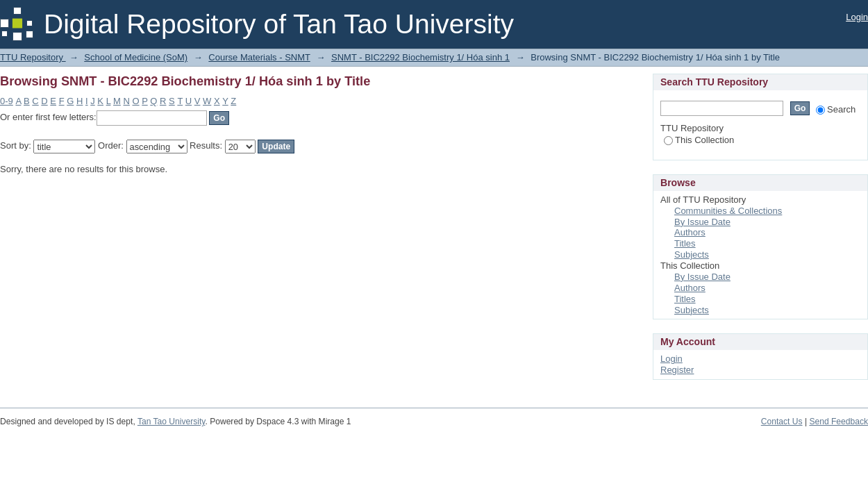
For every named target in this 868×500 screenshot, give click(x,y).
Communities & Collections (728, 211)
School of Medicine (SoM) (136, 57)
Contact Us (782, 422)
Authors (690, 232)
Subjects (692, 255)
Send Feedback (838, 422)
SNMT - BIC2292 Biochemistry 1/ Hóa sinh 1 (420, 57)
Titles (685, 243)
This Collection (699, 140)
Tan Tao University (172, 422)
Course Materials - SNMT (259, 57)
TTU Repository (33, 57)
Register (677, 370)
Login (857, 17)
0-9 (7, 101)
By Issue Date (702, 222)
